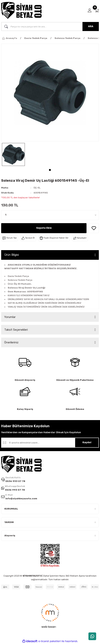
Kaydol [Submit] (87, 442)
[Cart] (97, 11)
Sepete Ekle (44, 228)
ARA (91, 26)
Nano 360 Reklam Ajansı (72, 576)
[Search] (50, 26)
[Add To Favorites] (94, 228)
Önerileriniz (11, 342)
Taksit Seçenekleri (16, 330)
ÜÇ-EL (37, 188)
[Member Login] (90, 10)
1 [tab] (50, 170)
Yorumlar (10, 317)
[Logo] (21, 10)
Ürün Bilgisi (12, 255)
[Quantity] (50, 215)
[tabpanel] (13, 154)
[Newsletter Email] (50, 443)
